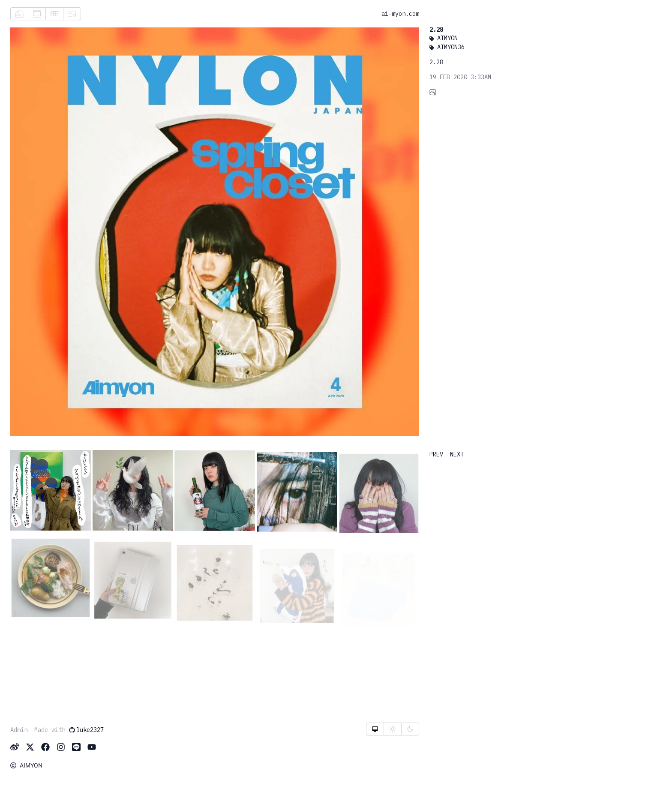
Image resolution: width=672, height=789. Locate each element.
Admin (19, 730)
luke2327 (86, 730)
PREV (436, 454)
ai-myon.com (400, 14)
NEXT (457, 454)
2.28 (436, 31)
